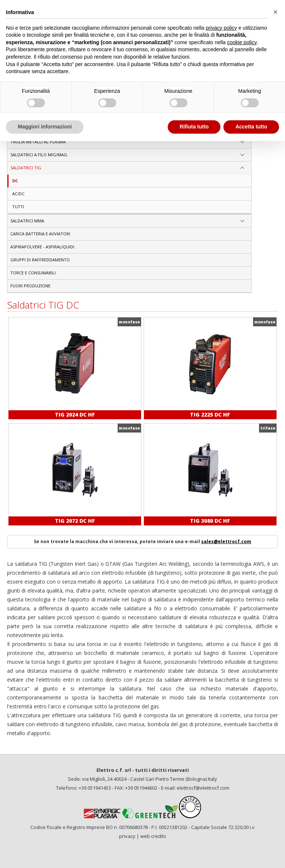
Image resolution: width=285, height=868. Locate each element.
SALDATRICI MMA (27, 221)
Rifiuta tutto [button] (194, 127)
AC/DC (18, 194)
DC (15, 181)
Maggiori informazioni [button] (45, 127)
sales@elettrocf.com (226, 541)
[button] (275, 12)
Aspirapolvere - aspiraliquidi (42, 247)
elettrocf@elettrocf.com (203, 788)
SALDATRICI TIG (26, 168)
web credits (153, 836)
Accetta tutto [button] (251, 127)
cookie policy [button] (242, 42)
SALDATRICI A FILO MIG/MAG (39, 155)
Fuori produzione (30, 286)
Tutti (18, 207)
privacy (127, 836)
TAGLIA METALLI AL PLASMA (38, 142)
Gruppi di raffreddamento (40, 260)
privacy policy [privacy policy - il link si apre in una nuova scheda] (222, 28)
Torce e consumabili (33, 273)
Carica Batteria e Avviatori (40, 234)
